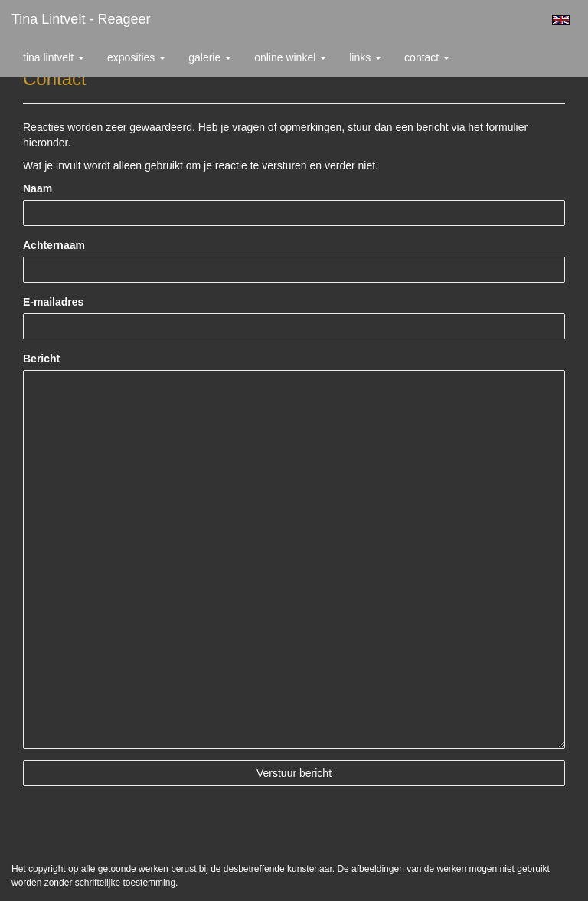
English (561, 20)
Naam (38, 188)
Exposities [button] (136, 57)
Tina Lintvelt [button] (54, 57)
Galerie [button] (210, 57)
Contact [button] (427, 57)
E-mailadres (53, 302)
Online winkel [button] (290, 57)
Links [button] (365, 57)
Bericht (41, 359)
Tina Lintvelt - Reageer (81, 19)
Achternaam (54, 245)
